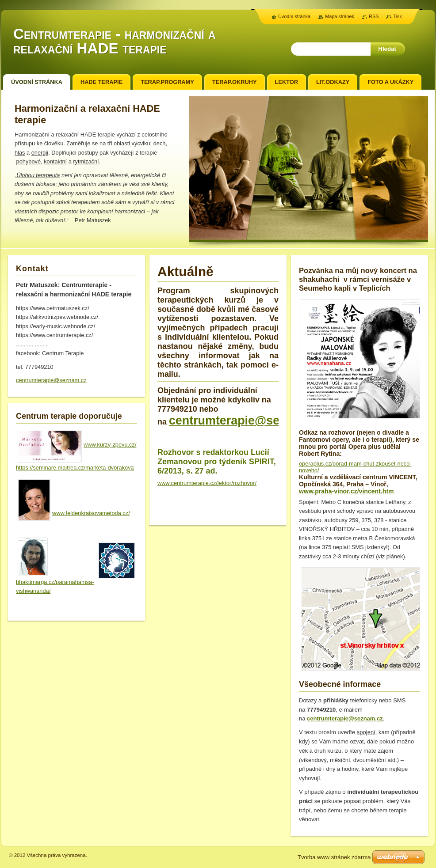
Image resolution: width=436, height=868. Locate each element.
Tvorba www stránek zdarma (334, 857)
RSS (374, 16)
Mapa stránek (340, 16)
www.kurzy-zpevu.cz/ (110, 445)
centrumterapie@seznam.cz (247, 421)
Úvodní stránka (294, 16)
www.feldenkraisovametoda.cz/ (91, 513)
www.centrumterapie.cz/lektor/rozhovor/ (207, 483)
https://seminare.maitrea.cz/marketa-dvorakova (75, 468)
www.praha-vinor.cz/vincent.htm (346, 491)
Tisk (398, 16)
